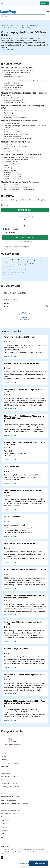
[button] (47, 306)
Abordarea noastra (10, 777)
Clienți (4, 824)
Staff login (25, 867)
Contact (44, 3)
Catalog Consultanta (10, 787)
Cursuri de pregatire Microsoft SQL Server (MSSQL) (18, 28)
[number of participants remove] (25, 220)
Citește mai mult (7, 50)
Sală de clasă (10, 233)
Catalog (5, 756)
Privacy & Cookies (25, 863)
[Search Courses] (23, 16)
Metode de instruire (10, 763)
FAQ (3, 834)
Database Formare (14, 25)
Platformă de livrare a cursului (15, 803)
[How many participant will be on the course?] (25, 223)
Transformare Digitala (11, 797)
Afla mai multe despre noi (12, 814)
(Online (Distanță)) (12, 229)
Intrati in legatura (38, 863)
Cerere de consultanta (11, 783)
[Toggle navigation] (48, 12)
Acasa (4, 25)
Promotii (5, 760)
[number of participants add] (25, 226)
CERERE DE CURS (25, 210)
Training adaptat (9, 800)
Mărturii (5, 827)
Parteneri (5, 820)
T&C (3, 837)
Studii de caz (7, 780)
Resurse (5, 766)
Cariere (4, 830)
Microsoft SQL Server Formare (30, 25)
